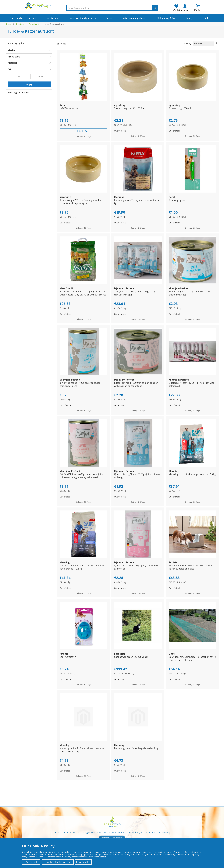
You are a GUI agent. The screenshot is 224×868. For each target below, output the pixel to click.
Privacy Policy (140, 833)
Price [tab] (10, 69)
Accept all (31, 862)
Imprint (58, 833)
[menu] (112, 18)
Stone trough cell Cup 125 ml (130, 108)
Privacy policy (83, 862)
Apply (29, 84)
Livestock (20, 24)
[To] (41, 76)
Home (9, 24)
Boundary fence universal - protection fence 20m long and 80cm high (192, 658)
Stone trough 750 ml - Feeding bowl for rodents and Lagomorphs (80, 202)
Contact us (70, 833)
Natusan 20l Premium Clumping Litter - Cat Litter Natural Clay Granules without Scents (83, 293)
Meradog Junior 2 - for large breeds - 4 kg (136, 748)
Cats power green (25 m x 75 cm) (132, 657)
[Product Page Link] (83, 100)
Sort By (187, 43)
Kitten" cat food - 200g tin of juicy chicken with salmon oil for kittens (136, 384)
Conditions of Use (159, 833)
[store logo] (39, 6)
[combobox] (112, 8)
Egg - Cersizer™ (68, 657)
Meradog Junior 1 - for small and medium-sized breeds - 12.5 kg (82, 567)
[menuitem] (22, 18)
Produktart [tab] (14, 57)
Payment (102, 833)
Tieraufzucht (34, 24)
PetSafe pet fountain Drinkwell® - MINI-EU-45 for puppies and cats (191, 567)
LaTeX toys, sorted (69, 108)
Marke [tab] (11, 50)
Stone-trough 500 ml (180, 108)
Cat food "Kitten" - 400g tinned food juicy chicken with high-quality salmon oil (81, 476)
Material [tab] (12, 63)
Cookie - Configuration (58, 862)
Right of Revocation (119, 833)
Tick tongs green (178, 200)
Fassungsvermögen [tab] (18, 92)
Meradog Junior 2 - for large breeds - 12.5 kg (192, 474)
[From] (18, 76)
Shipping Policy (86, 833)
